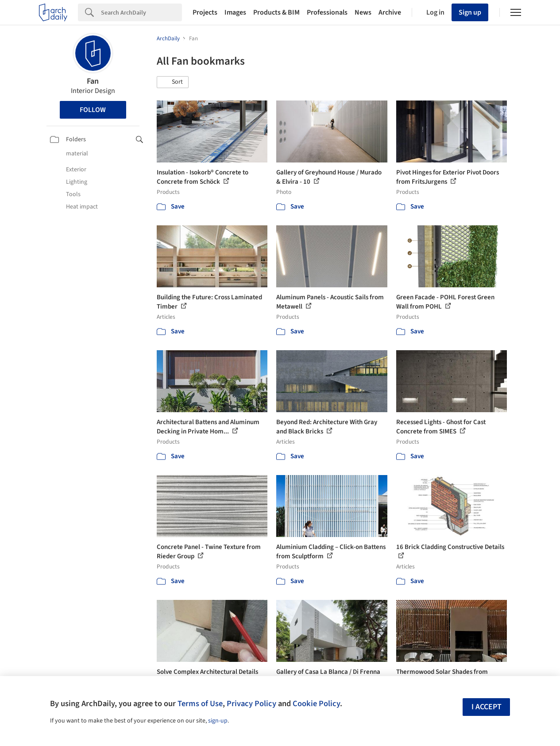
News (363, 12)
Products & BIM (276, 12)
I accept (487, 707)
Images (235, 12)
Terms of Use (200, 703)
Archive (390, 12)
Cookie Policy (316, 703)
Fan (93, 81)
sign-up (218, 721)
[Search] (141, 12)
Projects (205, 12)
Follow (93, 110)
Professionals (327, 12)
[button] (173, 82)
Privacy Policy (251, 703)
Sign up (470, 12)
